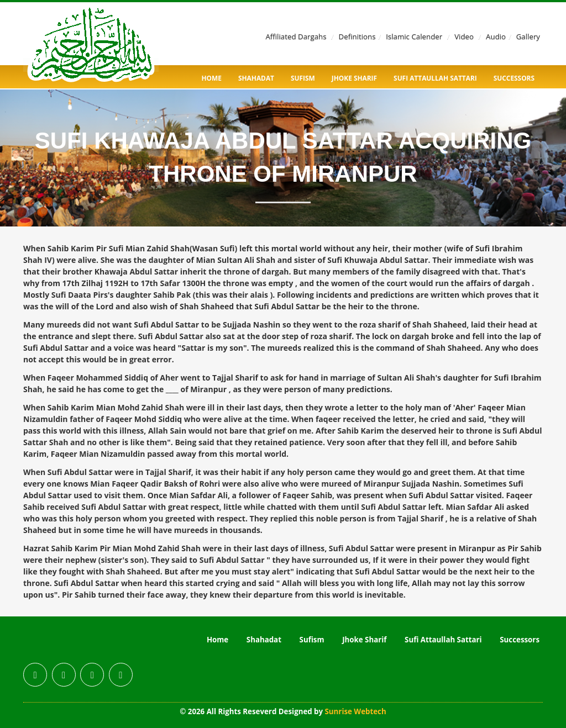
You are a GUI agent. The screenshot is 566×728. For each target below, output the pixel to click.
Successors (514, 78)
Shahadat (256, 78)
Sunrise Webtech (356, 711)
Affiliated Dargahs (296, 36)
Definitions (357, 36)
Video (464, 36)
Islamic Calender (414, 36)
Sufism (303, 78)
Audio (496, 36)
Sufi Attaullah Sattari (435, 78)
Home (212, 78)
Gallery (528, 36)
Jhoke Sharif (354, 78)
